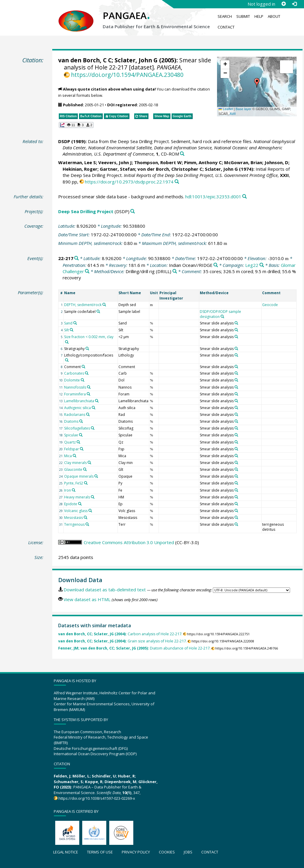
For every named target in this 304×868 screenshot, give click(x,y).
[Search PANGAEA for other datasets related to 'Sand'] (75, 323)
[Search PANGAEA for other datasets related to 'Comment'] (83, 367)
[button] (257, 83)
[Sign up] (284, 4)
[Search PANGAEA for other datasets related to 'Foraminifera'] (88, 394)
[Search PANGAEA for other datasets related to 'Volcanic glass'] (90, 511)
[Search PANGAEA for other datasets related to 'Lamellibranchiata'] (97, 401)
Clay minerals (75, 463)
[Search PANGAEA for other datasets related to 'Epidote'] (80, 504)
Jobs (188, 852)
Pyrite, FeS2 (74, 483)
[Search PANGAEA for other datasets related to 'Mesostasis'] (85, 517)
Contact (226, 27)
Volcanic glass (76, 511)
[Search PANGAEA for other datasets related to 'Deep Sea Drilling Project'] (133, 212)
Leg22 (252, 265)
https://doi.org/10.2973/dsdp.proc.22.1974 (129, 182)
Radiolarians (75, 415)
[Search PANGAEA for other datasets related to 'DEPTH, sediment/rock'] (104, 305)
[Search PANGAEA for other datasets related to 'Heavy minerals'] (93, 497)
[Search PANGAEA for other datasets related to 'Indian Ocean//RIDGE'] (216, 265)
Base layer (244, 109)
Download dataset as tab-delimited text (105, 590)
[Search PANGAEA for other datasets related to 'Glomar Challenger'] (87, 271)
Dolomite (72, 380)
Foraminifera (75, 394)
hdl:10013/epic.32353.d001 (213, 197)
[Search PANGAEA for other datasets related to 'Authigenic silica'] (94, 408)
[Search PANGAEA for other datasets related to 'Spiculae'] (81, 435)
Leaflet (226, 109)
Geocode (270, 305)
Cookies (167, 852)
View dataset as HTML (87, 599)
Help (259, 16)
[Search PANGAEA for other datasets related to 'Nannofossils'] (89, 387)
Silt (66, 330)
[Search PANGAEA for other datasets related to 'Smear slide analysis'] (236, 323)
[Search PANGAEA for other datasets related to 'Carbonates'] (87, 373)
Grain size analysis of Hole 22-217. (122, 641)
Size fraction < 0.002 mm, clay (89, 337)
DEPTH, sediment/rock (83, 305)
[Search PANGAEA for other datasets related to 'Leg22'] (262, 265)
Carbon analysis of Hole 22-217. (120, 634)
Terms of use (100, 852)
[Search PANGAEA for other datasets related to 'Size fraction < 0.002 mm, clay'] (67, 342)
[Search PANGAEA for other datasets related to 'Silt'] (72, 330)
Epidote (71, 504)
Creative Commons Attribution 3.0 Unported (129, 542)
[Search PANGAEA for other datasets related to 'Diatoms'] (81, 421)
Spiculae (71, 435)
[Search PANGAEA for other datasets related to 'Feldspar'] (82, 449)
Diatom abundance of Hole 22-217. (134, 648)
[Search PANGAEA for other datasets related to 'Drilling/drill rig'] (175, 271)
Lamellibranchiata (79, 401)
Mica (68, 456)
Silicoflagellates (77, 428)
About (274, 16)
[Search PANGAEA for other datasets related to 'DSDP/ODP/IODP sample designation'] (222, 316)
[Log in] (294, 4)
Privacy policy (136, 852)
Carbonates (74, 373)
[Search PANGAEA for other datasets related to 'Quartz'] (78, 442)
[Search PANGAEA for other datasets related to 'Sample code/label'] (98, 311)
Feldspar (72, 449)
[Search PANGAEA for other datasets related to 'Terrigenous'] (87, 524)
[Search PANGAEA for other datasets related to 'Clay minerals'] (89, 462)
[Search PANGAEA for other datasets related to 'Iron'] (74, 490)
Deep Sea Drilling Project (86, 211)
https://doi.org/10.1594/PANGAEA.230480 (127, 75)
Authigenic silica (77, 408)
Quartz (70, 442)
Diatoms (71, 421)
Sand (68, 323)
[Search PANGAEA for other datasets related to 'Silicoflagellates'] (93, 428)
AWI (233, 114)
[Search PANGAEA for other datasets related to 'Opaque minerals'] (96, 476)
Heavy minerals (77, 497)
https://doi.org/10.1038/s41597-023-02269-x (97, 798)
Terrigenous (74, 524)
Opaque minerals (79, 476)
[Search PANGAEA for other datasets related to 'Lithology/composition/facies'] (67, 360)
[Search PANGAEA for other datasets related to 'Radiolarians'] (88, 414)
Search (225, 16)
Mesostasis (73, 518)
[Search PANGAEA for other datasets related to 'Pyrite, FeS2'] (86, 483)
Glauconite (73, 469)
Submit (243, 16)
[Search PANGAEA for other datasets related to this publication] (182, 154)
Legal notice (66, 852)
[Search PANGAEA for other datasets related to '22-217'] (76, 258)
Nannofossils (75, 387)
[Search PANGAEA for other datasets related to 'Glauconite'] (85, 469)
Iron (68, 490)
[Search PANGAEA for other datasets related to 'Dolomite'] (83, 380)
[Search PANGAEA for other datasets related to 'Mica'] (75, 456)
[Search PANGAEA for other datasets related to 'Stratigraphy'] (87, 349)
